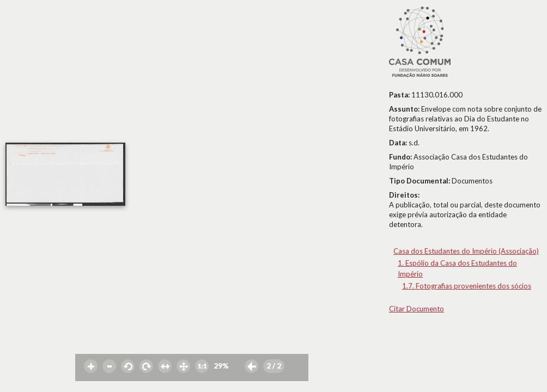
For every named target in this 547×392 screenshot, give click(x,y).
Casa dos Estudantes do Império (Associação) (466, 251)
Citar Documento (417, 309)
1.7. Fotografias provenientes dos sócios (467, 286)
